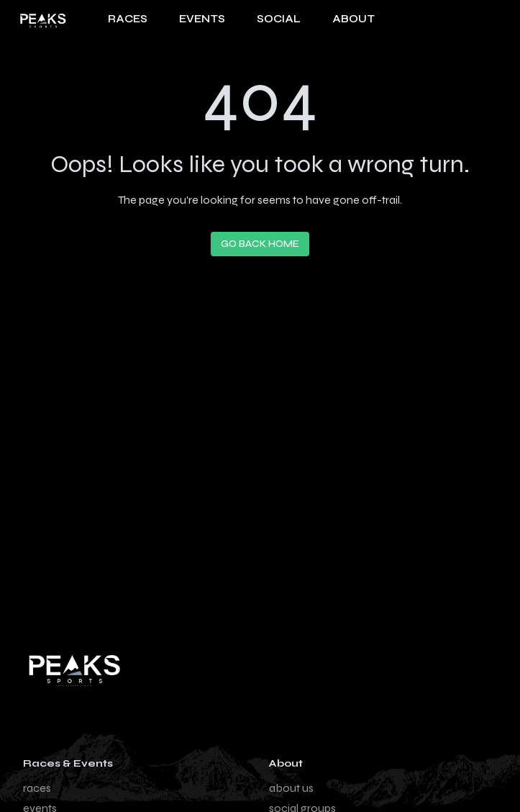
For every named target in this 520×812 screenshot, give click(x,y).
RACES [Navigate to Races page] (128, 19)
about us (291, 788)
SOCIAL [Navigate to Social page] (279, 19)
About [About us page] (353, 19)
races (37, 788)
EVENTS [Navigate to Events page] (202, 19)
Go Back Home (260, 244)
